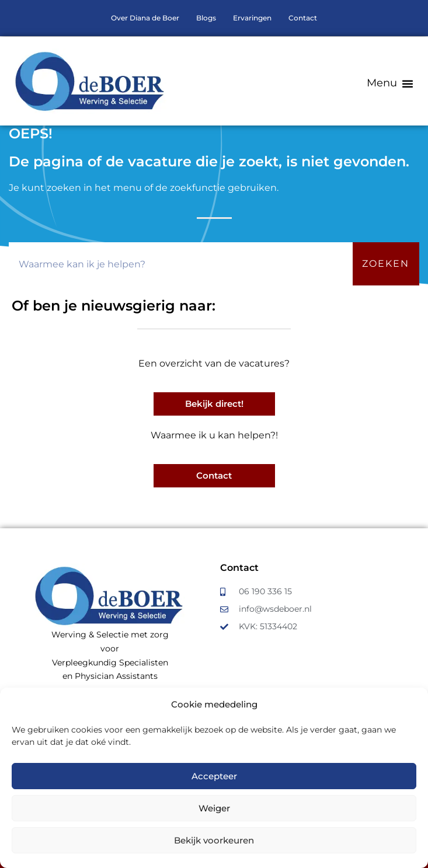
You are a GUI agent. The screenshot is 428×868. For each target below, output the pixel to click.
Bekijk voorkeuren (214, 840)
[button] (390, 83)
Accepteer (214, 776)
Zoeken (386, 264)
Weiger (214, 808)
